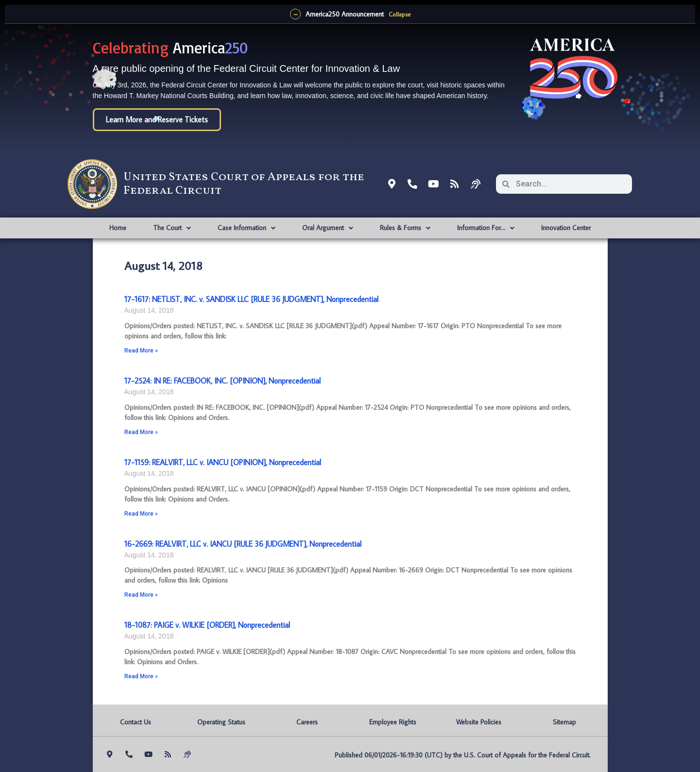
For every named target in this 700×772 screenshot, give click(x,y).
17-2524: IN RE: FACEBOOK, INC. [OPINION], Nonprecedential (222, 381)
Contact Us (136, 722)
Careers (307, 722)
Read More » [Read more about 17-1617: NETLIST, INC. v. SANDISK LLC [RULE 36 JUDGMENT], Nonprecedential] (141, 351)
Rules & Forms (405, 228)
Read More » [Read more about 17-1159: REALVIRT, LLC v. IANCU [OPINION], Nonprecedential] (141, 514)
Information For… (486, 228)
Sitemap (564, 722)
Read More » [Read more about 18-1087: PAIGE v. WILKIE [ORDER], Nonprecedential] (141, 676)
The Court (172, 228)
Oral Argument (328, 228)
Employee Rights (393, 722)
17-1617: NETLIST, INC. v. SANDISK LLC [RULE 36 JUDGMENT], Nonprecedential (251, 299)
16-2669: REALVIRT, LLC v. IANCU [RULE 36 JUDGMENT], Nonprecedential (243, 544)
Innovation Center (566, 228)
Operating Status (221, 722)
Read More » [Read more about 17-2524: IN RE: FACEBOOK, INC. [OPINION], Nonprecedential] (141, 432)
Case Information (247, 228)
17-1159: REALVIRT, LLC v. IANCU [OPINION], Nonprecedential (223, 462)
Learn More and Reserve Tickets (157, 119)
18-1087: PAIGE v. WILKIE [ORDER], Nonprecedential (207, 625)
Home (118, 228)
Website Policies (479, 722)
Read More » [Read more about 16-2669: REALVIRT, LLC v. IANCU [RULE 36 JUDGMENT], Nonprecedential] (141, 595)
